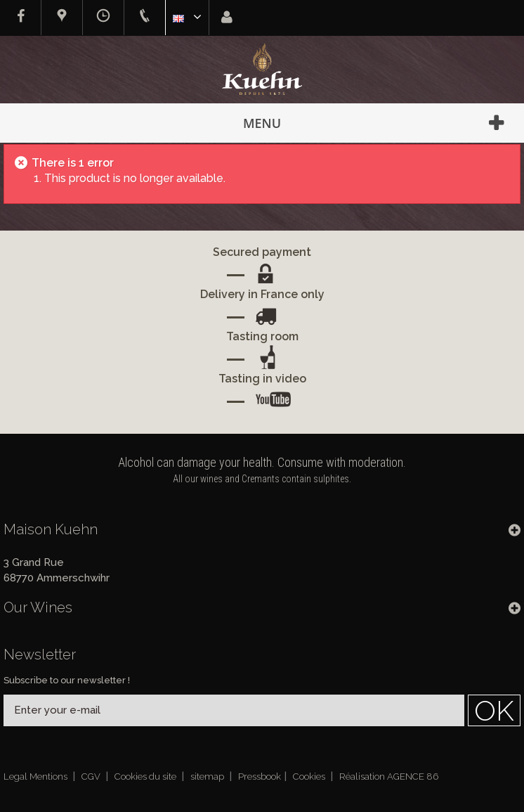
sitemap (208, 776)
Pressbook (260, 776)
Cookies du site (146, 776)
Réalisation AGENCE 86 (389, 776)
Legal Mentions (37, 776)
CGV (92, 776)
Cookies (310, 776)
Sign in (227, 17)
